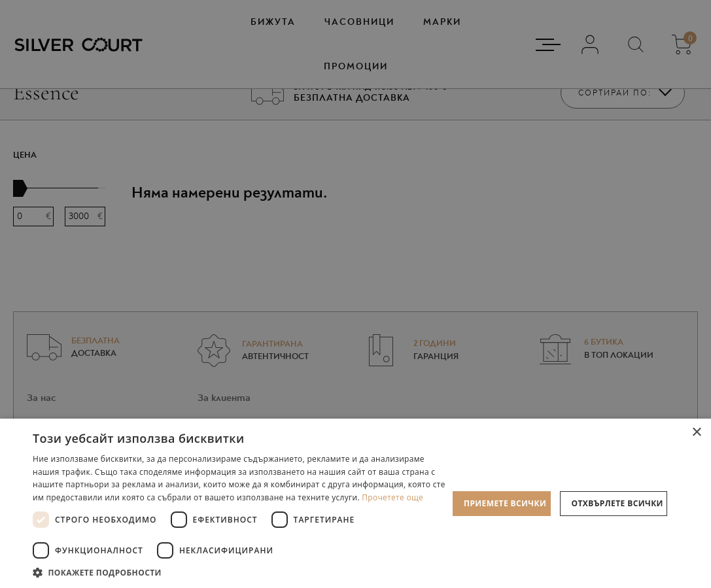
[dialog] (355, 294)
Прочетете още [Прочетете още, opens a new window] (392, 497)
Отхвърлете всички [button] (617, 503)
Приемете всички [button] (505, 503)
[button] (240, 572)
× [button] (696, 433)
